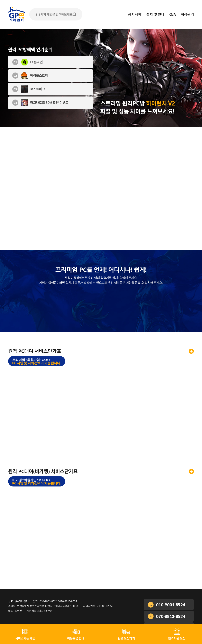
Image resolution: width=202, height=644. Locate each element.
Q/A (173, 14)
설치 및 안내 (155, 14)
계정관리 (187, 14)
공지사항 (135, 14)
